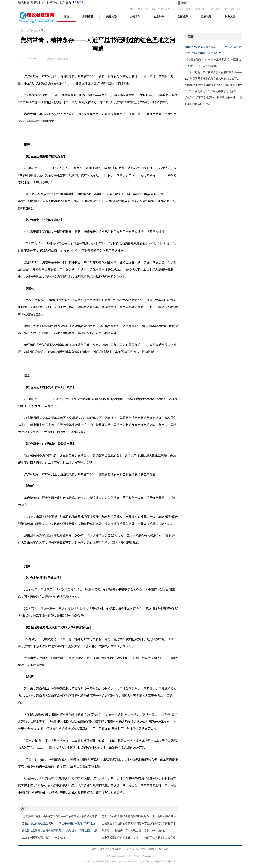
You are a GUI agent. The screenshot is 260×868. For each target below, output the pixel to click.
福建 (197, 9)
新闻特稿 (88, 17)
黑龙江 (189, 9)
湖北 (239, 9)
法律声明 (141, 849)
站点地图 (164, 849)
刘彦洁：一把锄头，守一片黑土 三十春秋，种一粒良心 (133, 831)
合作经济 (183, 17)
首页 (67, 17)
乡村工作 (135, 17)
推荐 (191, 36)
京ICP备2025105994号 (117, 856)
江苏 (204, 9)
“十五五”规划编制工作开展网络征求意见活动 (211, 91)
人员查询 (129, 849)
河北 (161, 9)
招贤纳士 (152, 849)
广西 (225, 9)
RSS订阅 (78, 2)
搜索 (183, 3)
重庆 (181, 9)
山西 (211, 9)
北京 (140, 9)
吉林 (232, 9)
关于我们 (105, 849)
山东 (154, 9)
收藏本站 (52, 2)
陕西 (168, 9)
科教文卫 (230, 17)
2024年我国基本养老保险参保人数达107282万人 (212, 79)
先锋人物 (111, 17)
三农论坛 (206, 17)
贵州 (218, 9)
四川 (147, 9)
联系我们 (117, 849)
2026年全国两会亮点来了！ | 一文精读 (44, 838)
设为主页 (66, 2)
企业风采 (159, 17)
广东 (175, 9)
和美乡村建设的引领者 (198, 104)
